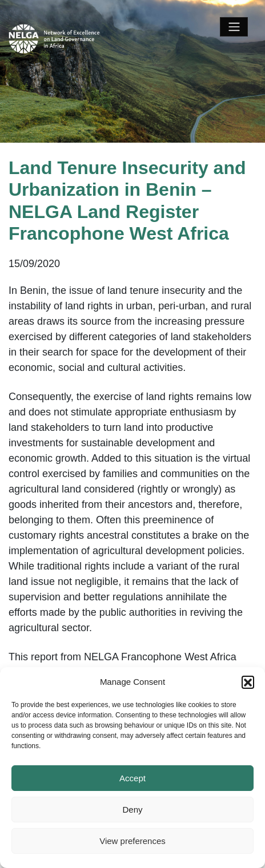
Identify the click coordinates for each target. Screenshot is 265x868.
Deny (132, 810)
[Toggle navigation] (234, 27)
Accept (132, 778)
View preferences (132, 841)
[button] (248, 682)
